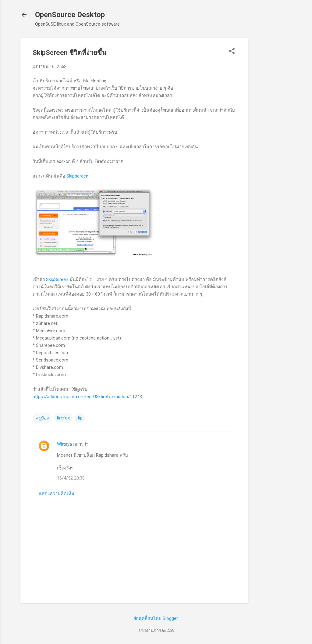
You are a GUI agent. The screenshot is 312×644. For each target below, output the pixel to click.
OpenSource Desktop (70, 15)
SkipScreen (57, 279)
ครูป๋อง (42, 418)
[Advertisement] (272, 130)
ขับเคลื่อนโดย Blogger (156, 618)
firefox (63, 418)
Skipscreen (77, 176)
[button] (232, 52)
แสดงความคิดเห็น (57, 494)
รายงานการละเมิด (156, 631)
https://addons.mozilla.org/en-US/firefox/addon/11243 (87, 397)
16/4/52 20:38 (71, 478)
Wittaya (64, 444)
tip (80, 418)
